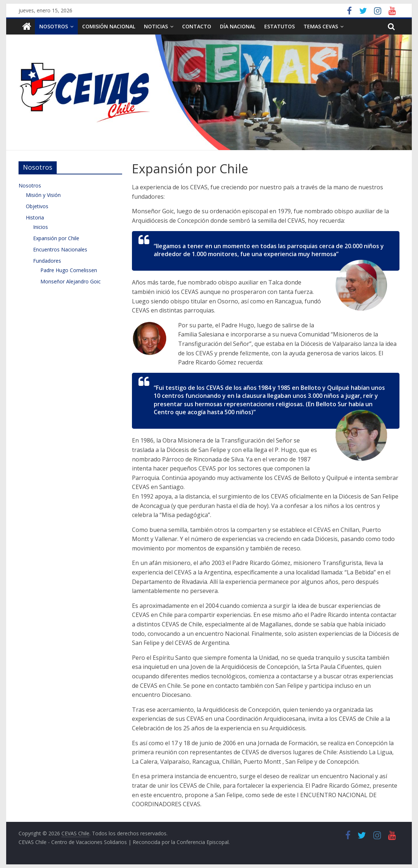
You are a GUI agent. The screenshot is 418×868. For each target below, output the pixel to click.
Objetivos (37, 206)
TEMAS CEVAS (321, 26)
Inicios (41, 227)
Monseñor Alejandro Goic (71, 281)
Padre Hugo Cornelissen (69, 270)
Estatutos (280, 26)
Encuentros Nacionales (60, 249)
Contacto (197, 26)
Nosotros (54, 26)
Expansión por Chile (56, 238)
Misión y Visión (43, 195)
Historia (35, 217)
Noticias (156, 26)
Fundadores (47, 261)
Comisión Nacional (109, 26)
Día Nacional (238, 26)
